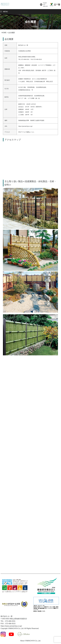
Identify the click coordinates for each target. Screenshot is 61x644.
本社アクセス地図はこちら (26, 132)
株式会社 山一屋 (7, 616)
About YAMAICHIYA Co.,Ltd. (31, 641)
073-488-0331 (10, 621)
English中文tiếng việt (44, 5)
